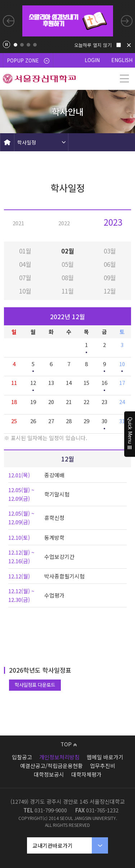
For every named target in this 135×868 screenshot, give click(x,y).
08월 (68, 277)
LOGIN (92, 60)
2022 (64, 223)
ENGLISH (122, 60)
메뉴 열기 (124, 79)
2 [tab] (22, 45)
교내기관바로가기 (53, 845)
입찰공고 (22, 757)
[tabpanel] (68, 21)
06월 (110, 264)
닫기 (129, 45)
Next (127, 21)
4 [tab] (35, 45)
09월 (110, 277)
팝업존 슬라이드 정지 (6, 44)
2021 (18, 223)
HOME (7, 142)
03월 (110, 251)
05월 (68, 264)
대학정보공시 (49, 774)
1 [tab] (15, 45)
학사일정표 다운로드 (35, 685)
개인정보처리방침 (59, 757)
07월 (25, 277)
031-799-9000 (51, 810)
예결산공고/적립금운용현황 (51, 766)
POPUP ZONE (28, 60)
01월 (25, 251)
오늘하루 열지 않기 (93, 45)
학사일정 (27, 142)
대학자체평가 (86, 774)
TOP (69, 744)
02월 (68, 251)
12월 (110, 291)
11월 (68, 291)
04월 (25, 264)
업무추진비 (103, 766)
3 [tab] (28, 45)
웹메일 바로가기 (105, 757)
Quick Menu (130, 434)
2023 (113, 222)
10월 (25, 291)
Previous (9, 21)
